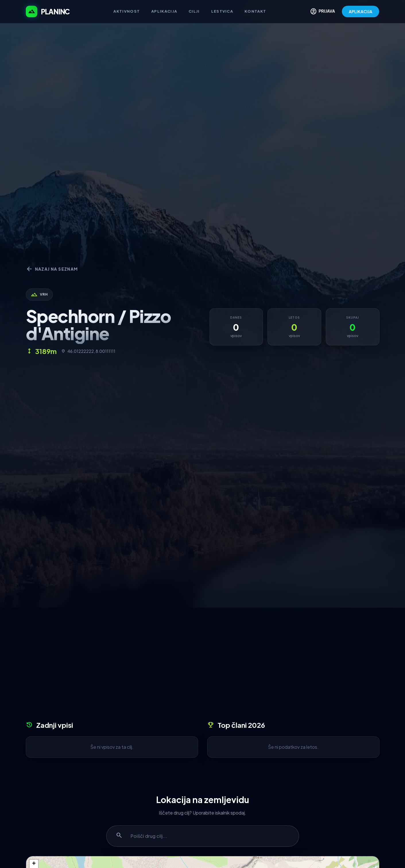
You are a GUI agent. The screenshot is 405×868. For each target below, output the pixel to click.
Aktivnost (127, 11)
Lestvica (222, 11)
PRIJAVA (322, 11)
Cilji (194, 11)
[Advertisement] (203, 666)
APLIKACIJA (361, 11)
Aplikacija (164, 11)
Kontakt (255, 11)
